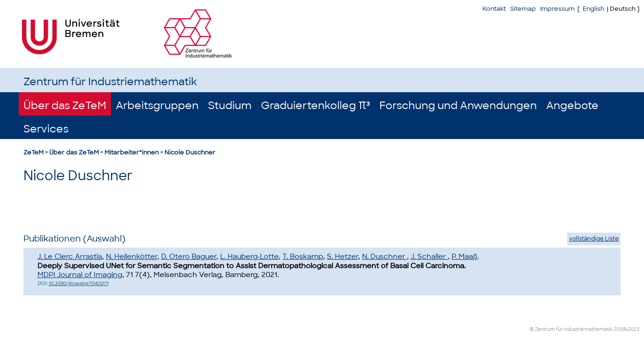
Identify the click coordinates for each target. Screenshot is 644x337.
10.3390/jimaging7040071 (78, 283)
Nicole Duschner (190, 152)
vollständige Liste (594, 239)
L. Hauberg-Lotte (249, 256)
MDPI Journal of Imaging (80, 275)
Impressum (557, 9)
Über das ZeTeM (65, 106)
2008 (620, 329)
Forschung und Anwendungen (458, 106)
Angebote (572, 106)
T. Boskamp (303, 256)
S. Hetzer (343, 256)
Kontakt (494, 9)
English (593, 9)
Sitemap (523, 9)
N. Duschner (385, 256)
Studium (230, 106)
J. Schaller (429, 256)
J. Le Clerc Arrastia (70, 256)
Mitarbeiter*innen (132, 152)
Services (46, 129)
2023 (633, 329)
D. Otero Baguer (189, 256)
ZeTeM (33, 152)
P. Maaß (464, 256)
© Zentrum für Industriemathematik (571, 329)
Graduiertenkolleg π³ (315, 106)
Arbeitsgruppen (157, 106)
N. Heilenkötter (132, 256)
